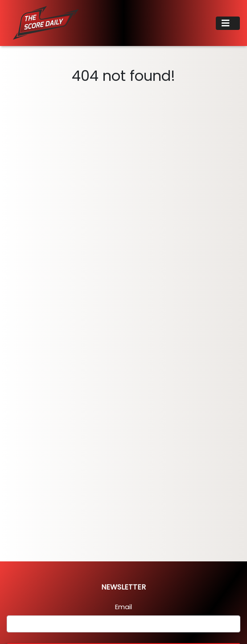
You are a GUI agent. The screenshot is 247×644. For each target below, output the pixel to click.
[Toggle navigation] (228, 23)
